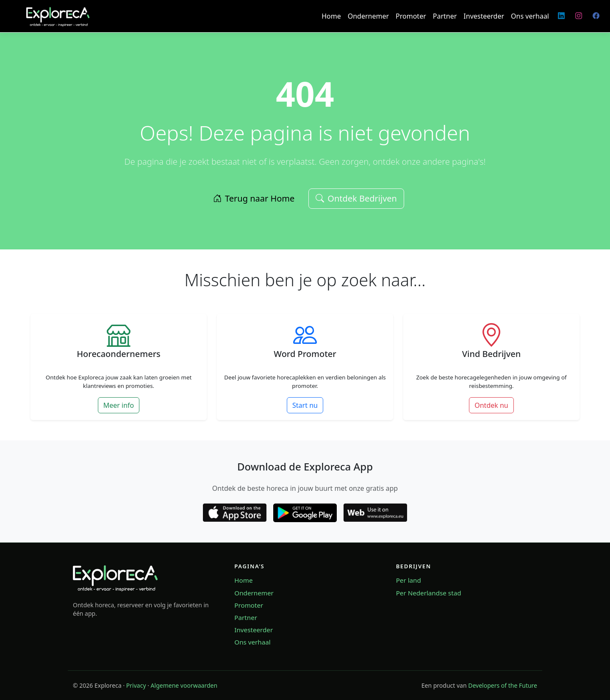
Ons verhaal (530, 16)
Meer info (119, 405)
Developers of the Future (503, 685)
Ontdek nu (491, 405)
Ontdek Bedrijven (356, 198)
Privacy (136, 685)
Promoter (411, 16)
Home (331, 16)
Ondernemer (368, 16)
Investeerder (484, 16)
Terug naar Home (254, 198)
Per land (409, 580)
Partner (445, 16)
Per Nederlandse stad (429, 593)
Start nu (305, 405)
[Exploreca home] (115, 577)
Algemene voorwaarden (184, 685)
